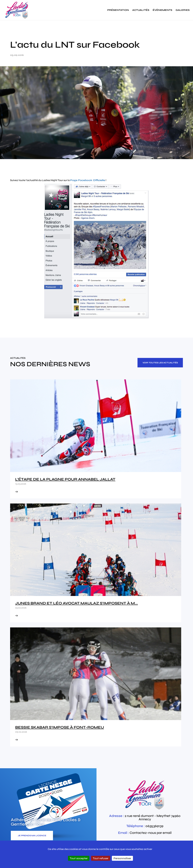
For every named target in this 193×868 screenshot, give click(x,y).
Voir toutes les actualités (160, 363)
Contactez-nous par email (151, 833)
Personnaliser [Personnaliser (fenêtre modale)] (122, 858)
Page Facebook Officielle (88, 180)
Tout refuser (101, 858)
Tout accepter (79, 858)
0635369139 (154, 826)
